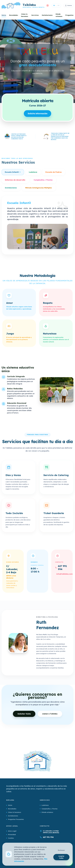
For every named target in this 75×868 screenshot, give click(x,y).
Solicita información (38, 113)
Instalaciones (47, 15)
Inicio (4, 15)
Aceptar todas (61, 857)
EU (58, 5)
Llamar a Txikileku (50, 714)
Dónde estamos (59, 15)
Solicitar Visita (24, 714)
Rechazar (61, 850)
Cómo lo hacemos (25, 15)
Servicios (35, 15)
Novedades (14, 15)
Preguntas (69, 15)
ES (54, 5)
